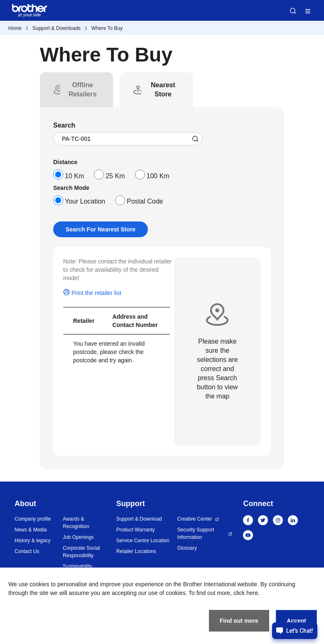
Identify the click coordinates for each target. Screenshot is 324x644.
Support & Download (139, 519)
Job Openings (78, 537)
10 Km (74, 176)
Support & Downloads (56, 28)
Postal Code (145, 201)
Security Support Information (196, 533)
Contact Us (27, 551)
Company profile (33, 519)
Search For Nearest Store (101, 229)
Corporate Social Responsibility (81, 552)
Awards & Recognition (76, 523)
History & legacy (33, 541)
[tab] (82, 90)
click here (246, 593)
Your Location (85, 201)
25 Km (115, 176)
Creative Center (195, 519)
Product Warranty (136, 530)
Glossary (187, 548)
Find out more (239, 621)
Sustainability (77, 566)
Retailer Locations (136, 551)
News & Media (31, 530)
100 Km (158, 176)
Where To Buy (107, 28)
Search (293, 11)
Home (15, 28)
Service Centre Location (143, 541)
